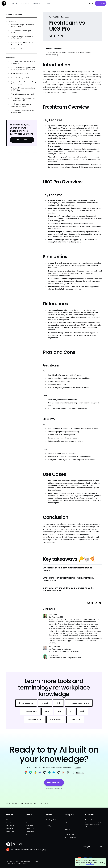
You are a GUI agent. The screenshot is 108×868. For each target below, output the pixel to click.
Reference (15, 803)
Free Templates (71, 837)
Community (30, 832)
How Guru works (12, 823)
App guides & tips (26, 803)
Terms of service (12, 861)
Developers (30, 829)
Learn (28, 820)
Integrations (10, 826)
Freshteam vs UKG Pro (41, 803)
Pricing (49, 3)
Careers (68, 820)
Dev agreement (26, 861)
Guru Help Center (51, 820)
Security (48, 826)
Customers (30, 823)
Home (8, 803)
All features (10, 829)
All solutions (10, 832)
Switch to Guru (70, 834)
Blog (27, 835)
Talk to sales (101, 3)
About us (68, 823)
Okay (102, 862)
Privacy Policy (90, 864)
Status (48, 823)
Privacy (37, 861)
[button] (14, 3)
